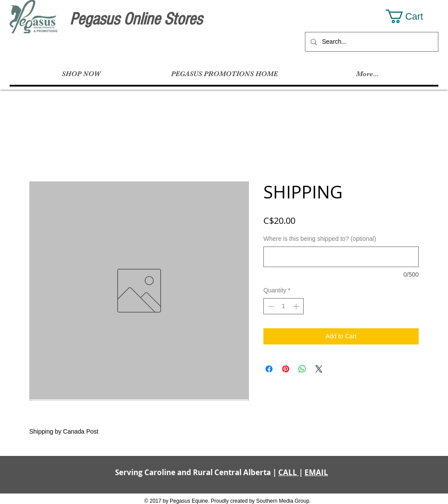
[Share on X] (319, 369)
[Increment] (297, 306)
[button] (412, 16)
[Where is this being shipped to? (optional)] (341, 257)
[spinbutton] (283, 306)
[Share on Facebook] (269, 369)
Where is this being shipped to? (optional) (320, 239)
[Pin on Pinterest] (286, 369)
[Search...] (371, 42)
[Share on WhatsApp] (302, 369)
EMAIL (316, 472)
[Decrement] (270, 306)
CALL (289, 472)
